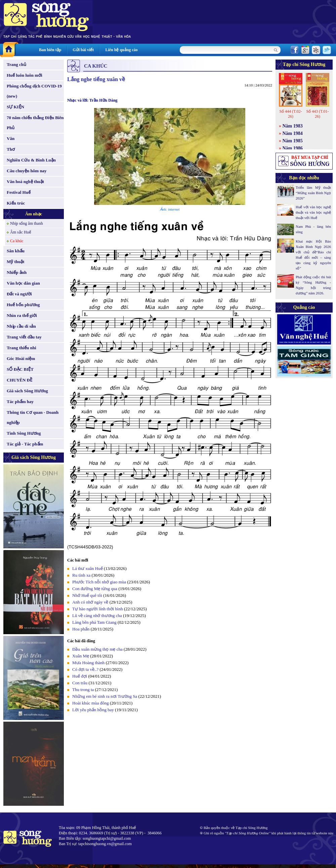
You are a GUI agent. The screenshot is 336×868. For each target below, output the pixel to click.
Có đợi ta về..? (85, 669)
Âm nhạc (34, 214)
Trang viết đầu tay (24, 337)
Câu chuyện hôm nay (27, 171)
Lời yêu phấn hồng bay (93, 710)
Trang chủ (16, 64)
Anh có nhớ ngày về (90, 602)
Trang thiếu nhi (22, 348)
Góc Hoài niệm (21, 358)
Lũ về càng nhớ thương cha (97, 616)
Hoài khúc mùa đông (91, 703)
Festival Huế (19, 192)
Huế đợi (80, 676)
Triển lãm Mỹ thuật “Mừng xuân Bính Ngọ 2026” (313, 193)
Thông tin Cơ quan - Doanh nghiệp (33, 417)
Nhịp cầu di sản (21, 326)
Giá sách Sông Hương (27, 391)
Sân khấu (16, 251)
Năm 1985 (293, 141)
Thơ (11, 149)
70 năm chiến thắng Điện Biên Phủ (35, 123)
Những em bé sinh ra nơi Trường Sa (105, 696)
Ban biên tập (50, 50)
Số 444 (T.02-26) (290, 114)
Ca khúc (17, 241)
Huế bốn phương (23, 305)
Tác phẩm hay (20, 402)
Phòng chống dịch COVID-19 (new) (34, 91)
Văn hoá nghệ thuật (25, 182)
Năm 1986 (293, 148)
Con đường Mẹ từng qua (95, 589)
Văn (11, 138)
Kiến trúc (16, 203)
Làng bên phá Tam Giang (94, 622)
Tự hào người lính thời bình (98, 609)
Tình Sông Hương (24, 433)
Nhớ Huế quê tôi (87, 595)
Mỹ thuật (16, 262)
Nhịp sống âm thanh (27, 223)
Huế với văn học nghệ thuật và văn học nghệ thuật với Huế (313, 212)
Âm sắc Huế (21, 232)
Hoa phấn (81, 629)
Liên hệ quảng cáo (121, 50)
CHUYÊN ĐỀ (19, 380)
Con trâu (80, 683)
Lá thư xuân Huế (88, 568)
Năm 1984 (293, 133)
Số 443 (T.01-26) (317, 114)
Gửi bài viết (83, 50)
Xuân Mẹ (81, 656)
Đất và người (19, 294)
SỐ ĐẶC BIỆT (20, 369)
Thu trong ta (83, 690)
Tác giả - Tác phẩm (25, 444)
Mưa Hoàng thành (88, 663)
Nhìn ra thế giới (22, 315)
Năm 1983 (293, 126)
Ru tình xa (81, 575)
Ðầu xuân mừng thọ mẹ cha (97, 649)
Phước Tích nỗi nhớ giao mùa (99, 582)
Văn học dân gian (23, 283)
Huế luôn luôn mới (25, 75)
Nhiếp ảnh (17, 272)
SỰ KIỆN (15, 107)
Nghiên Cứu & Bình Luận (31, 160)
